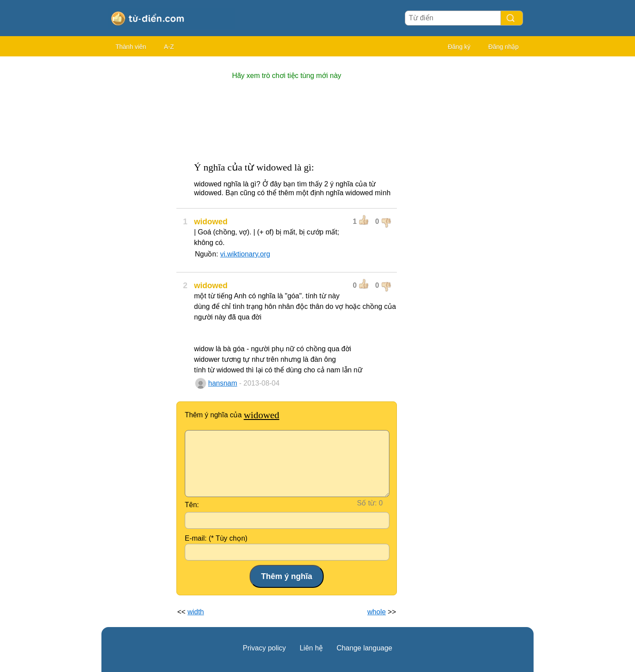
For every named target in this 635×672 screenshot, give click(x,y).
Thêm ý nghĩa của (232, 415)
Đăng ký (459, 47)
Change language (364, 648)
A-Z (169, 47)
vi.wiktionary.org (245, 254)
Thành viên (131, 47)
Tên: (192, 505)
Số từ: (367, 503)
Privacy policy (265, 648)
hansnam (223, 383)
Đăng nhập (503, 47)
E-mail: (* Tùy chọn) (216, 538)
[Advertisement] (137, 194)
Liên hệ (311, 648)
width (196, 612)
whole (377, 612)
